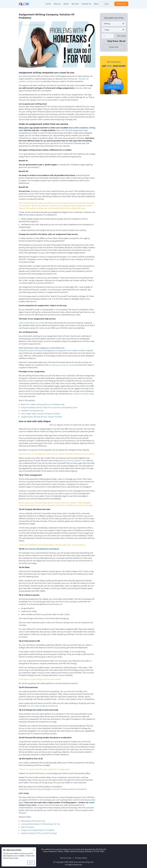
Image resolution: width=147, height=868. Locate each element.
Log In (106, 4)
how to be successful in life (74, 461)
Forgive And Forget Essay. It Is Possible (38, 830)
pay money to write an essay (82, 394)
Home (48, 4)
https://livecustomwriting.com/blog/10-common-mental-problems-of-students (53, 789)
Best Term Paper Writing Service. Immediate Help (43, 404)
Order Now (114, 47)
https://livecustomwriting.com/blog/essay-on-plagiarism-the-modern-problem (53, 351)
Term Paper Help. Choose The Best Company (41, 414)
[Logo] (24, 4)
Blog (96, 4)
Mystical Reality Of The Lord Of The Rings (39, 833)
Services (75, 4)
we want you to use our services (62, 365)
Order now (121, 4)
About (66, 4)
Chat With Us (114, 87)
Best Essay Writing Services (33, 821)
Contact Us (86, 4)
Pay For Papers (28, 827)
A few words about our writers (32, 323)
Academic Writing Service (32, 411)
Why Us (57, 4)
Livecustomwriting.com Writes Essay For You (41, 824)
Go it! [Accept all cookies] (31, 863)
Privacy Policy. (14, 858)
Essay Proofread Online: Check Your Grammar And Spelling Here (49, 408)
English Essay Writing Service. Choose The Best (42, 417)
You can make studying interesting (42, 706)
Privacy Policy (81, 858)
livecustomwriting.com (84, 862)
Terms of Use (66, 858)
